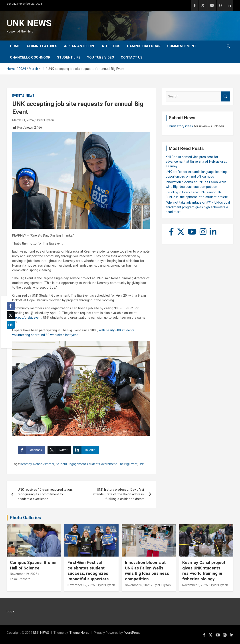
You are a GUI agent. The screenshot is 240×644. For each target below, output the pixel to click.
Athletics (111, 46)
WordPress (132, 633)
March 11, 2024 (23, 120)
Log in (11, 611)
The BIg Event (128, 464)
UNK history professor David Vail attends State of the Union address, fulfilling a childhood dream (119, 494)
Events (18, 96)
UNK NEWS (29, 23)
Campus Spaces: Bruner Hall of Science (33, 565)
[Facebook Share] (32, 450)
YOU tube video (101, 57)
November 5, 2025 (195, 585)
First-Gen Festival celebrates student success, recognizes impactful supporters (88, 571)
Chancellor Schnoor (30, 57)
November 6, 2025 (138, 585)
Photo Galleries (25, 518)
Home (15, 46)
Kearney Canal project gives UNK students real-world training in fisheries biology (204, 571)
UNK (142, 464)
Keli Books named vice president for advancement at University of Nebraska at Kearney (196, 162)
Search (226, 96)
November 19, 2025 (24, 574)
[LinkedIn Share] (86, 450)
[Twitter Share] (59, 450)
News (30, 96)
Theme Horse (79, 633)
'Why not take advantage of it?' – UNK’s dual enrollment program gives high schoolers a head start (198, 207)
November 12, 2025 (81, 585)
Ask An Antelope (79, 46)
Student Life (69, 57)
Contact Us (132, 57)
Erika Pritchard (20, 579)
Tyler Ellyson (45, 120)
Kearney (26, 464)
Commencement (182, 46)
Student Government (102, 464)
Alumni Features (42, 46)
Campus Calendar (144, 46)
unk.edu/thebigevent (27, 318)
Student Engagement (71, 464)
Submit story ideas (179, 126)
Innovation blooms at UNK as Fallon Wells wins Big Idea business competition (147, 571)
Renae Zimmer (44, 464)
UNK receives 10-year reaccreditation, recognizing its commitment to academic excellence (45, 494)
